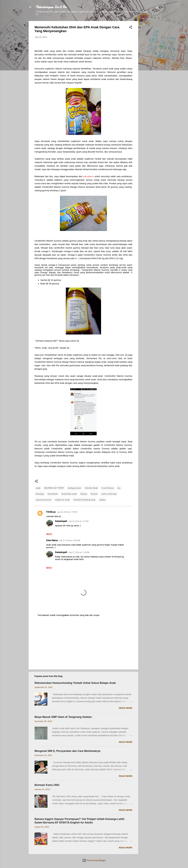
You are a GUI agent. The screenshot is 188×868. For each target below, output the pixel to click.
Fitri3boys (51, 512)
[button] (131, 28)
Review (94, 494)
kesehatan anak (69, 494)
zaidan (102, 500)
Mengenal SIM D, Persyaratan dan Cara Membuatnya (67, 751)
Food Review (108, 488)
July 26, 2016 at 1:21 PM (78, 521)
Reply (49, 534)
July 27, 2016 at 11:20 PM (79, 552)
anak (38, 488)
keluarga (40, 494)
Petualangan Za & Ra (51, 7)
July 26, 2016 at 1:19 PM (67, 512)
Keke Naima (52, 540)
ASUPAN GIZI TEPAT (54, 488)
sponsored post (44, 500)
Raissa (84, 494)
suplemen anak (62, 500)
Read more (126, 708)
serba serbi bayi (109, 494)
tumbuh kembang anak (84, 500)
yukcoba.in (88, 176)
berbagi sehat (74, 488)
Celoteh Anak (91, 488)
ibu (119, 488)
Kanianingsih (61, 521)
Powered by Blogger (94, 860)
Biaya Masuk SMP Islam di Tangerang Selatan (63, 717)
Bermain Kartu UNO (47, 785)
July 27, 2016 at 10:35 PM (69, 540)
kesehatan (53, 494)
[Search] (158, 8)
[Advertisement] (150, 65)
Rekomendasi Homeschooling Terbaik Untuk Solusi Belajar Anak (75, 683)
